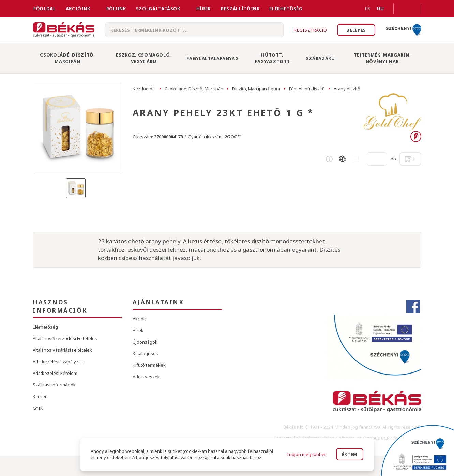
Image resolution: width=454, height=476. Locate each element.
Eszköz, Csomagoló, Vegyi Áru (143, 58)
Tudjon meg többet (306, 454)
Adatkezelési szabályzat (57, 362)
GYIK (38, 408)
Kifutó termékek (149, 365)
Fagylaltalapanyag (213, 58)
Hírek (203, 9)
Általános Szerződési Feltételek (65, 338)
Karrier (40, 396)
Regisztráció (310, 30)
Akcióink (78, 9)
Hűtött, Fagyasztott (272, 58)
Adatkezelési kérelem (55, 373)
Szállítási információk (54, 385)
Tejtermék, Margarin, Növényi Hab (382, 58)
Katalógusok (145, 353)
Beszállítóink (240, 9)
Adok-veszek (146, 377)
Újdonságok (145, 342)
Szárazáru (321, 58)
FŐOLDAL (45, 9)
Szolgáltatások (158, 9)
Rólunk (116, 9)
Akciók (139, 319)
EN (360, 9)
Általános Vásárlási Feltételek (62, 350)
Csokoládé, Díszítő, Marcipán (67, 58)
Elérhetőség (286, 9)
